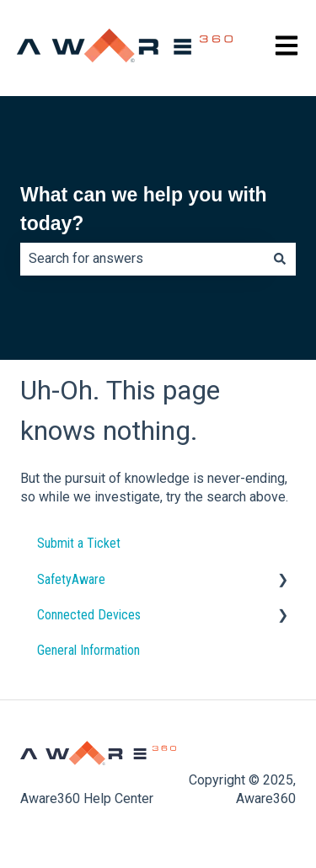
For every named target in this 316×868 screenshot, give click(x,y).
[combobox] (142, 259)
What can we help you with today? (144, 209)
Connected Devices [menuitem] (89, 615)
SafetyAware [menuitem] (71, 579)
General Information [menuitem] (88, 650)
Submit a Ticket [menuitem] (79, 543)
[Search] (280, 259)
